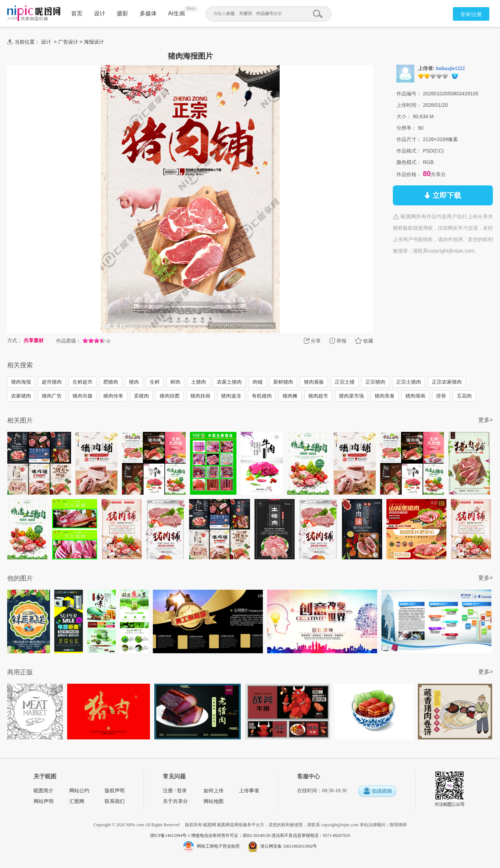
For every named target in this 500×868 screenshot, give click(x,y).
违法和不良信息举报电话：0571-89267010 (311, 835)
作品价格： (409, 174)
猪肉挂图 (170, 396)
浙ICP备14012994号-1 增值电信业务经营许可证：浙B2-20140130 (211, 835)
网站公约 (79, 791)
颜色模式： (409, 162)
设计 (100, 13)
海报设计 (94, 42)
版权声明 (115, 791)
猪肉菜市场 (351, 396)
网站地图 (214, 801)
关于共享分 (175, 801)
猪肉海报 (21, 382)
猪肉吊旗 (82, 396)
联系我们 (115, 801)
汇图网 (77, 801)
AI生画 (177, 13)
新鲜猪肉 (283, 382)
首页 (77, 13)
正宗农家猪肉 (447, 382)
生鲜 (155, 382)
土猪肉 (199, 382)
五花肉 (464, 396)
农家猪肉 (21, 396)
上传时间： (409, 105)
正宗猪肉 (375, 382)
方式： (15, 340)
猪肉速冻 (231, 396)
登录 (182, 791)
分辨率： (406, 128)
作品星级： (69, 341)
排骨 (441, 396)
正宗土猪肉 (409, 382)
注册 (168, 791)
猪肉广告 (52, 396)
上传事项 (249, 791)
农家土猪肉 (229, 382)
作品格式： (409, 151)
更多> (486, 420)
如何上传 (214, 791)
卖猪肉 (141, 396)
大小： (404, 116)
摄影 (122, 13)
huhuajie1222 (451, 68)
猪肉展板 (314, 382)
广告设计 (68, 42)
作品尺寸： (409, 139)
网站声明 (44, 801)
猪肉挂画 (200, 396)
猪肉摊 (290, 396)
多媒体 (148, 13)
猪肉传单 (113, 396)
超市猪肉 (52, 382)
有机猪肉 (262, 396)
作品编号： (409, 94)
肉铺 (257, 382)
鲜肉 (175, 382)
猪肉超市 (318, 396)
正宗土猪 (345, 382)
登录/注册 (471, 14)
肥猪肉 (111, 382)
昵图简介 (44, 791)
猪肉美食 (385, 396)
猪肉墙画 (415, 396)
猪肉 (134, 382)
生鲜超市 (82, 382)
